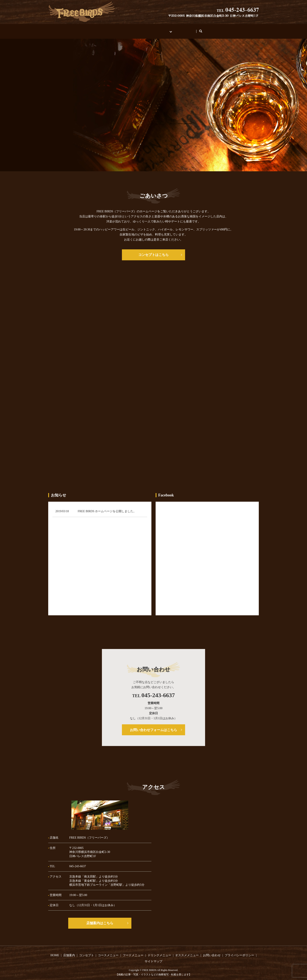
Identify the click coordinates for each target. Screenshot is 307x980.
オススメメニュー (187, 951)
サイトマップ (153, 957)
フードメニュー (133, 951)
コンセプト (145, 29)
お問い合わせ (191, 29)
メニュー (167, 29)
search (210, 29)
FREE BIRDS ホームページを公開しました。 (107, 507)
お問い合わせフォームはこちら (153, 726)
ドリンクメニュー (159, 951)
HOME (103, 29)
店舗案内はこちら (100, 919)
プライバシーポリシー (239, 951)
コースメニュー (108, 951)
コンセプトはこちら (153, 251)
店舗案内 (123, 29)
